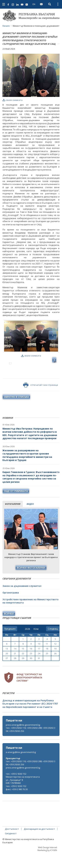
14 (15, 663)
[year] (27, 643)
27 (7, 673)
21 (15, 668)
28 (15, 673)
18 (47, 663)
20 (7, 668)
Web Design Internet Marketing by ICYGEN (47, 863)
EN (34, 4)
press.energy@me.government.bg (23, 739)
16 (31, 663)
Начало (6, 26)
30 (31, 673)
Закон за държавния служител (22, 600)
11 (47, 658)
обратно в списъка (16, 411)
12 (55, 658)
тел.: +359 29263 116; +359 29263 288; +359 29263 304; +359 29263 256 (31, 744)
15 (23, 663)
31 (39, 673)
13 (7, 663)
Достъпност (12, 843)
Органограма (11, 607)
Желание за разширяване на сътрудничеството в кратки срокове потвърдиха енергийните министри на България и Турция (27, 470)
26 (55, 668)
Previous (9, 538)
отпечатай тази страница (41, 400)
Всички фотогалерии (31, 582)
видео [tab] (30, 518)
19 (55, 663)
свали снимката (12, 100)
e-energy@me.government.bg (21, 767)
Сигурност (11, 848)
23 (31, 668)
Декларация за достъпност (39, 843)
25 (47, 668)
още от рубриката (16, 506)
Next (53, 538)
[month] (36, 643)
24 (39, 668)
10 (39, 658)
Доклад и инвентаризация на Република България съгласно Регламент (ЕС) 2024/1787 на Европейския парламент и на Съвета (30, 718)
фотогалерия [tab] (13, 518)
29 (23, 673)
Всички (9, 628)
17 (39, 663)
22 (23, 668)
